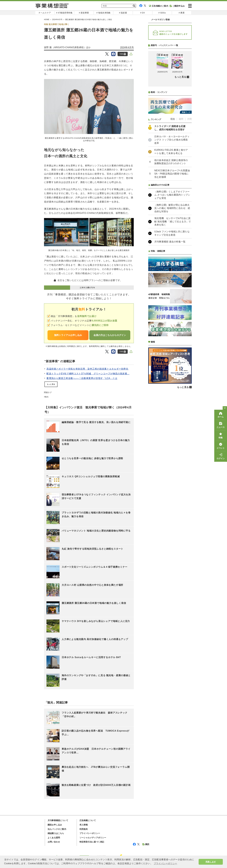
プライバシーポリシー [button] (165, 863)
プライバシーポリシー (90, 833)
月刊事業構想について (58, 820)
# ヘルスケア (45, 13)
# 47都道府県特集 (64, 13)
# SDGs (162, 13)
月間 (189, 196)
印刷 (123, 54)
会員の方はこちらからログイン (110, 335)
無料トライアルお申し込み (68, 335)
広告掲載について (88, 820)
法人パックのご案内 (57, 829)
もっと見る (51, 384)
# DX (143, 13)
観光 (47, 397)
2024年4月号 (127, 47)
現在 (173, 196)
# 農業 (182, 13)
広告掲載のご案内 (159, 6)
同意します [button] (211, 862)
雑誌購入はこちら (56, 833)
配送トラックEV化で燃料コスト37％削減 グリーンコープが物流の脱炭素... (88, 374)
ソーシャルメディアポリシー (93, 838)
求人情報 (84, 825)
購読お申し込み (55, 825)
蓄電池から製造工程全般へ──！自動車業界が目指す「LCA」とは (82, 378)
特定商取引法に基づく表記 (92, 842)
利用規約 (84, 829)
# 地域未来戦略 (103, 13)
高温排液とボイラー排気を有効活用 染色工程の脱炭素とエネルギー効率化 (87, 369)
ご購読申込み (177, 6)
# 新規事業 (84, 13)
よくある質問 (54, 838)
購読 (146, 844)
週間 (181, 196)
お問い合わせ (54, 842)
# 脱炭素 (123, 13)
